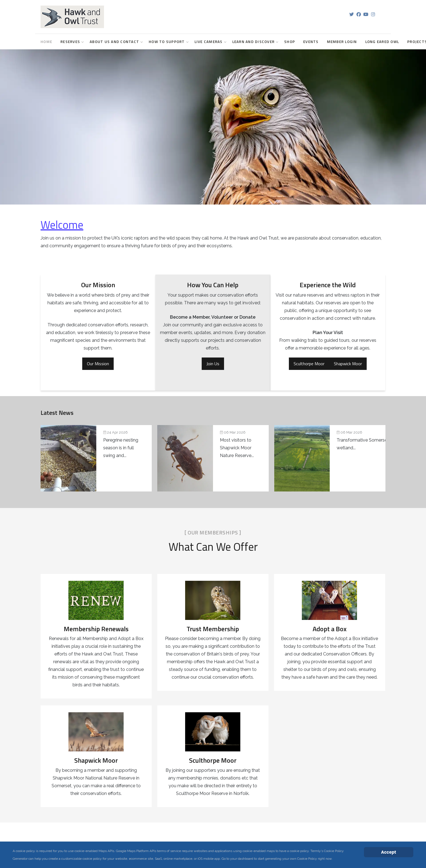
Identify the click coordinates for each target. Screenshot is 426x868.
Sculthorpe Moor (309, 364)
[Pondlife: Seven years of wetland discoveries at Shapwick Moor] (213, 458)
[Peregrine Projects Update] (96, 458)
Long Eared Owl (382, 42)
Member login (342, 42)
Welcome (62, 225)
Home (46, 42)
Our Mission (98, 364)
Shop (290, 42)
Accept (389, 852)
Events (311, 42)
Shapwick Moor (348, 364)
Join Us (213, 364)
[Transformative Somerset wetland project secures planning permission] (330, 458)
